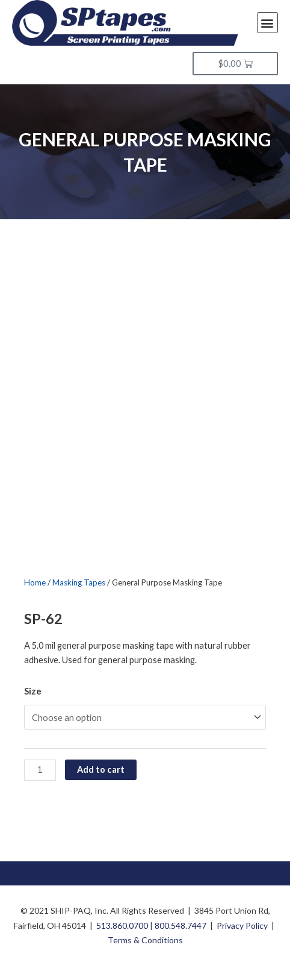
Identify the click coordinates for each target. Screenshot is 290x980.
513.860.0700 (122, 925)
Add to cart (101, 769)
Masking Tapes (79, 582)
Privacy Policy (242, 925)
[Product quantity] (40, 770)
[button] (267, 23)
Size (33, 691)
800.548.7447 (180, 925)
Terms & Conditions (145, 940)
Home (35, 582)
